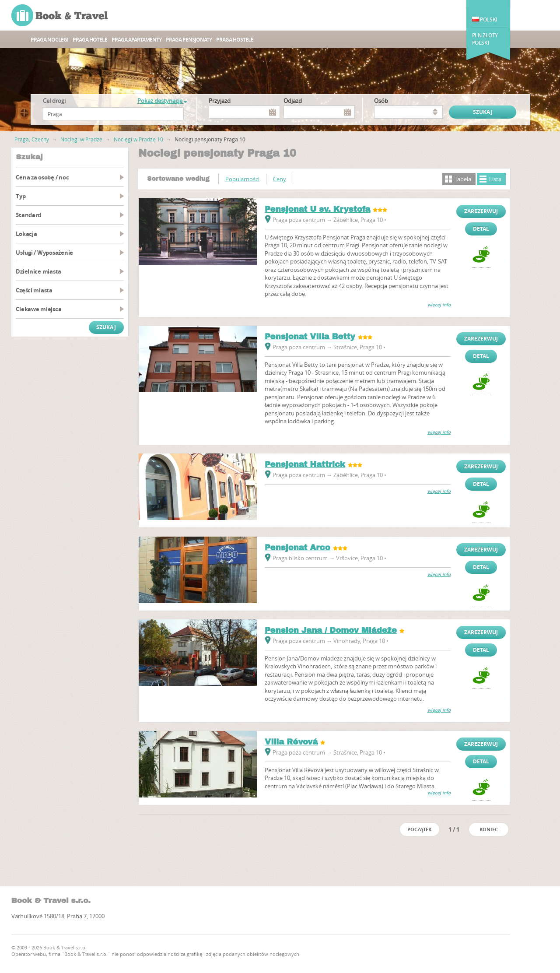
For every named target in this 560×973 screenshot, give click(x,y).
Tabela (463, 179)
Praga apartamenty (136, 40)
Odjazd (293, 101)
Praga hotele (90, 40)
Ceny (280, 179)
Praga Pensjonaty (189, 40)
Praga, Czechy (32, 139)
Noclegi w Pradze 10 (138, 139)
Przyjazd (220, 101)
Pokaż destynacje (162, 101)
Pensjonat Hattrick (305, 464)
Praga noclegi (49, 40)
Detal (481, 229)
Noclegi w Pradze (81, 139)
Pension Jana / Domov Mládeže (331, 630)
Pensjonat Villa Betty (310, 337)
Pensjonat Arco (297, 548)
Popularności (242, 179)
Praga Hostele (235, 40)
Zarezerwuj (481, 211)
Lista (495, 179)
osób (381, 101)
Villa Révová (291, 742)
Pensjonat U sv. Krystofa (317, 209)
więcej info (439, 305)
